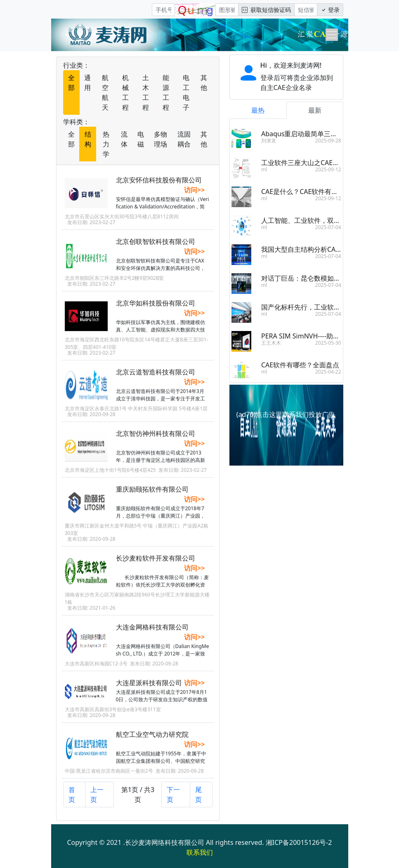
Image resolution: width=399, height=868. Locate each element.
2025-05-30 (328, 343)
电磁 (141, 139)
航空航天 (105, 92)
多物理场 (161, 139)
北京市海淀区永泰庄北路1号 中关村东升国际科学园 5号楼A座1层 (136, 414)
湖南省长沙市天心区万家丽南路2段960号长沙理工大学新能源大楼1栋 (137, 604)
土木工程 (146, 92)
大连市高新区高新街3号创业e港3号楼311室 (113, 715)
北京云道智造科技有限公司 (156, 377)
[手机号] (163, 10)
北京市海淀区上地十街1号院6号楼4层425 (110, 475)
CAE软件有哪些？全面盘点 (300, 365)
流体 (124, 139)
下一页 (173, 795)
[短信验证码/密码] (306, 10)
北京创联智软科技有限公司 (156, 241)
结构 (88, 139)
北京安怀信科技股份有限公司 (159, 180)
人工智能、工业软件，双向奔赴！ (311, 220)
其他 (204, 83)
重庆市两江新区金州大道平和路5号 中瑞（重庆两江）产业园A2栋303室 (137, 535)
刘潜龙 (269, 141)
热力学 (106, 144)
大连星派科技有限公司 (149, 688)
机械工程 (125, 92)
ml (264, 169)
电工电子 (186, 92)
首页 (72, 795)
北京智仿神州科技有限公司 (156, 439)
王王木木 (271, 343)
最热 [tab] (258, 110)
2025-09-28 (328, 141)
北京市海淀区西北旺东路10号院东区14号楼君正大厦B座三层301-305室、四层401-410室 (137, 349)
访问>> (194, 190)
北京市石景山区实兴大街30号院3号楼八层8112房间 (122, 216)
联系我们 (200, 852)
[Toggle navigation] (332, 35)
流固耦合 (184, 139)
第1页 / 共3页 (138, 795)
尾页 (198, 795)
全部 (71, 83)
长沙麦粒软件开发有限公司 (156, 563)
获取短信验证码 (266, 10)
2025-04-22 (328, 372)
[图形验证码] (227, 10)
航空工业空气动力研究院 (152, 740)
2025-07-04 (328, 227)
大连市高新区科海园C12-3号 (96, 669)
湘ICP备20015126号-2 (299, 842)
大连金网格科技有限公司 (152, 632)
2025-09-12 (328, 169)
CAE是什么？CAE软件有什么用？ (309, 192)
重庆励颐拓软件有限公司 (152, 494)
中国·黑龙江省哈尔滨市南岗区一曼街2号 (109, 776)
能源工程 (166, 92)
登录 (330, 10)
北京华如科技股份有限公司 (156, 308)
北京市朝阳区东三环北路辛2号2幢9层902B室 (115, 278)
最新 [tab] (315, 110)
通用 (87, 83)
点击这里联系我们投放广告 (295, 414)
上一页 (97, 795)
